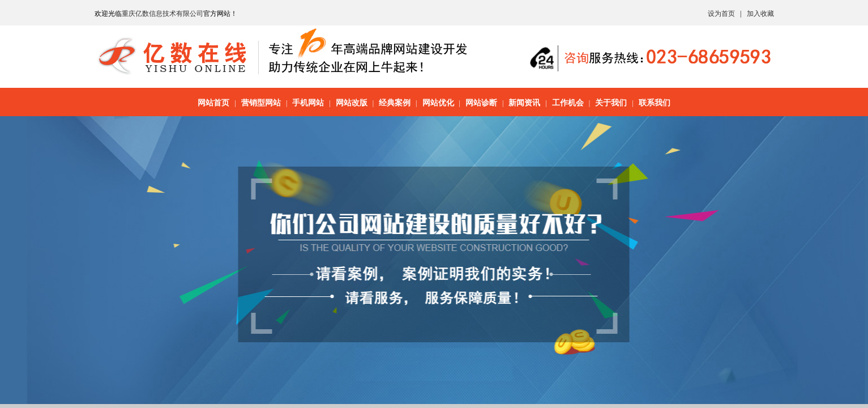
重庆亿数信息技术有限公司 (163, 14)
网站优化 (438, 103)
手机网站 (308, 103)
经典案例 (395, 103)
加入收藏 (760, 14)
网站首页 (213, 103)
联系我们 (655, 103)
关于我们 (611, 103)
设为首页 (721, 14)
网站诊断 (481, 103)
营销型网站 (261, 103)
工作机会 (568, 103)
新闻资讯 (524, 103)
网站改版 (352, 103)
